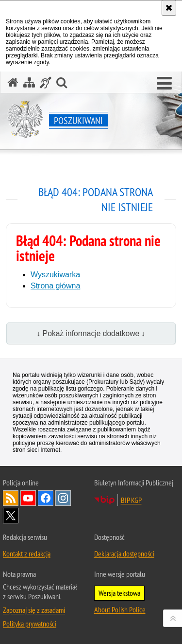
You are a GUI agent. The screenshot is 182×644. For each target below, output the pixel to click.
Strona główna (55, 286)
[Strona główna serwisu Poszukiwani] (13, 82)
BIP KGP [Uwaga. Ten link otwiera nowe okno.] (131, 500)
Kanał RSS (11, 498)
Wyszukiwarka (55, 275)
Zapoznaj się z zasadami (34, 610)
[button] (164, 84)
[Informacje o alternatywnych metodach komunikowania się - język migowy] (46, 82)
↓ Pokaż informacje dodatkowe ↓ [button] (91, 333)
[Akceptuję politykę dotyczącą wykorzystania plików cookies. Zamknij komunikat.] (169, 8)
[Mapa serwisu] (29, 82)
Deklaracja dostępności (124, 554)
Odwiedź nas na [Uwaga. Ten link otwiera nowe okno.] (28, 498)
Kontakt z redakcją (27, 554)
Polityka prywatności (30, 624)
